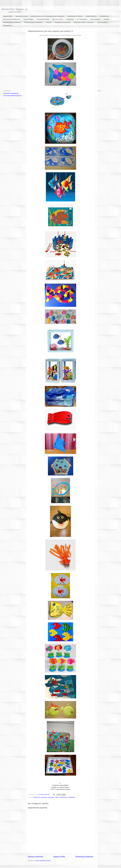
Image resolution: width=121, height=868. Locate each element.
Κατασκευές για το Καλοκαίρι (33, 22)
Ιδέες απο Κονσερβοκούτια (12, 19)
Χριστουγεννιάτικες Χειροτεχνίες (84, 22)
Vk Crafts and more (44, 794)
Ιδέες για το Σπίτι (58, 19)
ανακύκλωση (37, 797)
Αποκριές (49, 22)
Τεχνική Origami (28, 19)
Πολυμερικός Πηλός (43, 19)
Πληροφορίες (7, 25)
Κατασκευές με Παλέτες (75, 16)
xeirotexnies (71, 797)
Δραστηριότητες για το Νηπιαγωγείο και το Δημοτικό (48, 16)
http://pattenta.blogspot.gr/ (11, 93)
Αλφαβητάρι (70, 19)
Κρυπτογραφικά (95, 19)
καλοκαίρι (44, 797)
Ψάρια (57, 797)
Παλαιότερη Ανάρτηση (84, 857)
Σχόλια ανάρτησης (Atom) (43, 861)
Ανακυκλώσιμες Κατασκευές (12, 22)
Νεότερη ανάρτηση (35, 857)
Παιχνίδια (106, 19)
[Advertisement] (11, 58)
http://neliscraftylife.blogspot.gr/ (12, 96)
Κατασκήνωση (104, 16)
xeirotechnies (63, 797)
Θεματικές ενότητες (22, 16)
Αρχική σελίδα (8, 16)
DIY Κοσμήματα (82, 19)
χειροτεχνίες (51, 797)
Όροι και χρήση (102, 22)
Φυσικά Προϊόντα (91, 16)
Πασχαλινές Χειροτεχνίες (63, 22)
